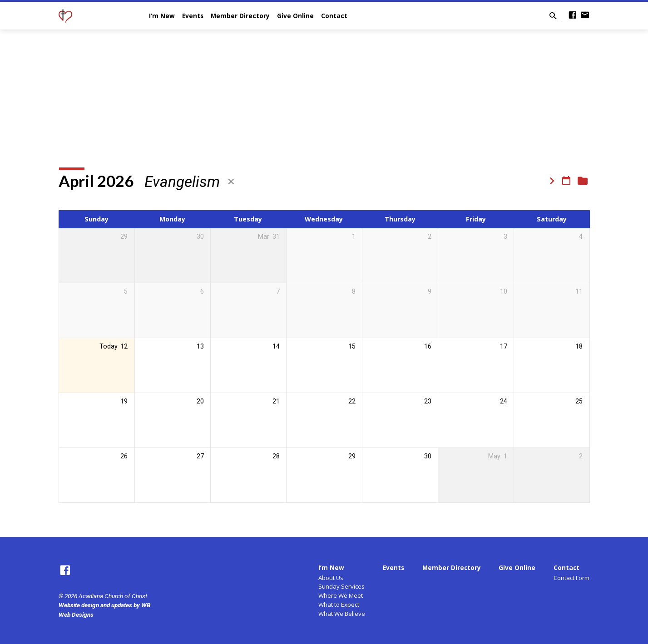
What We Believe (342, 614)
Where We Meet (341, 595)
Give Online (295, 16)
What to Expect (339, 605)
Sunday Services (341, 586)
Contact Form (571, 578)
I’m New (162, 16)
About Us (331, 578)
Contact (334, 16)
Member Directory (240, 16)
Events (193, 16)
